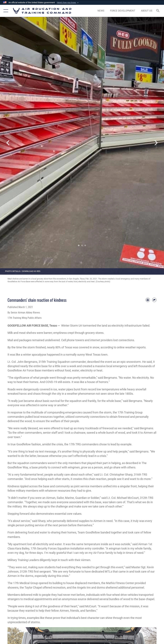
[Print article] (148, 300)
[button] (68, 3)
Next (156, 143)
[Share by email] (154, 300)
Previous (8, 143)
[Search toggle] (158, 11)
